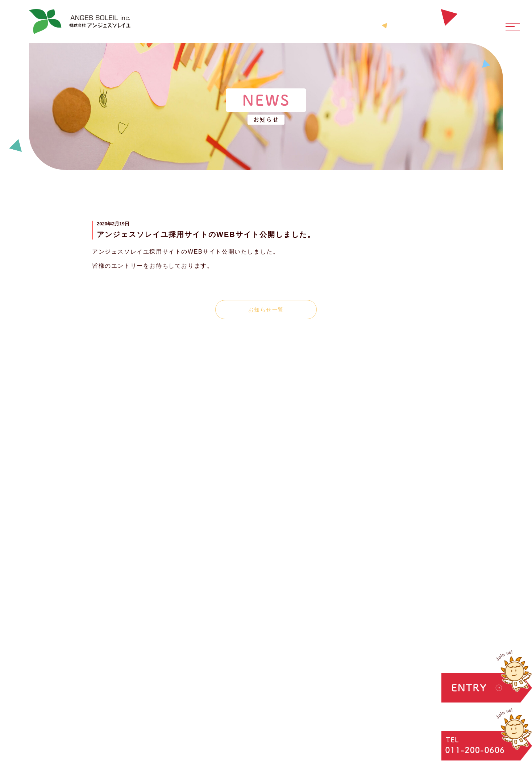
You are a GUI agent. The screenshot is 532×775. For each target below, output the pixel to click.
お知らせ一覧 (266, 310)
